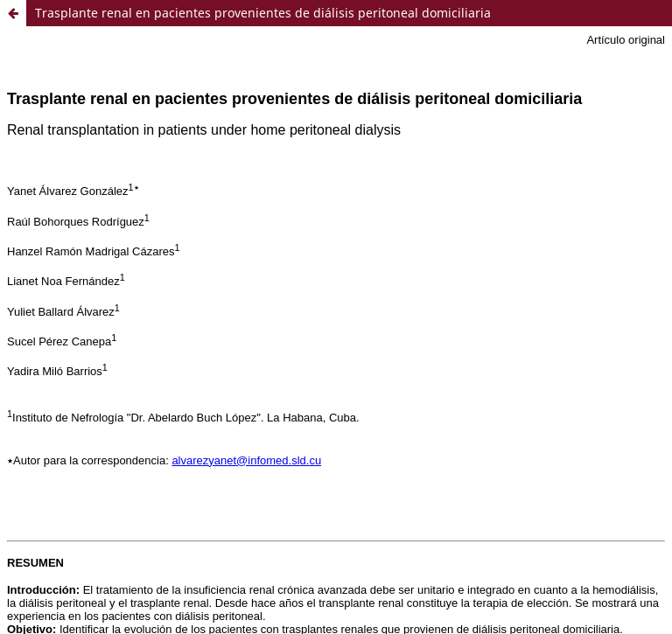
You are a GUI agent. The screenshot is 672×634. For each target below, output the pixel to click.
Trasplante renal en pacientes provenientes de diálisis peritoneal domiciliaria (263, 13)
